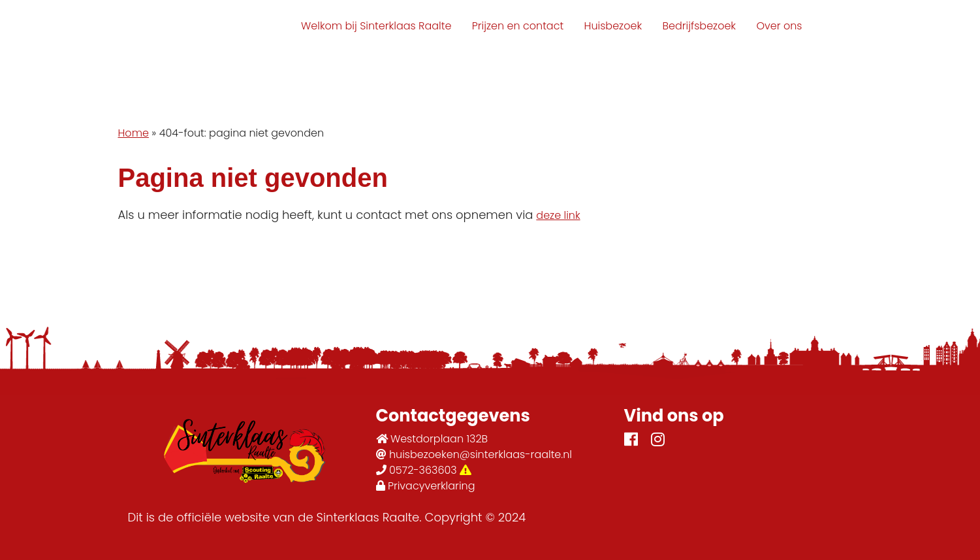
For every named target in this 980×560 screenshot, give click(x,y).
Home (134, 133)
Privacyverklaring (426, 486)
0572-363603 (424, 470)
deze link (558, 215)
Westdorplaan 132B (432, 439)
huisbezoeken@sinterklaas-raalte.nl (474, 454)
